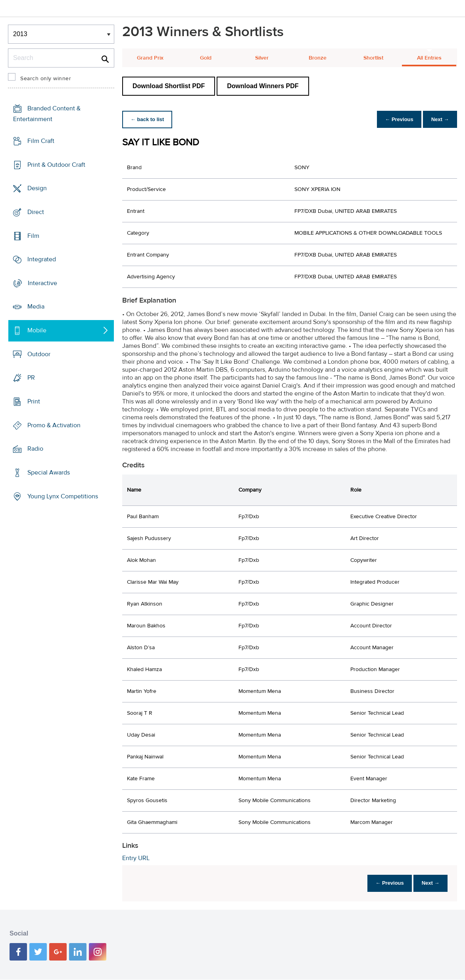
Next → (439, 119)
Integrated (42, 259)
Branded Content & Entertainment (47, 114)
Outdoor (39, 354)
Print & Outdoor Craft (56, 164)
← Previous (395, 119)
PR (31, 378)
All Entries (429, 58)
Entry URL (136, 858)
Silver (262, 58)
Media (36, 307)
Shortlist (373, 58)
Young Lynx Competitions (63, 496)
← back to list (149, 119)
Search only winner (46, 79)
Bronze (318, 58)
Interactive (42, 283)
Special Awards (49, 473)
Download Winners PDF (263, 86)
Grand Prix (150, 58)
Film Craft (41, 141)
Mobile (37, 330)
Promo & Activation (54, 425)
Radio (35, 449)
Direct (36, 212)
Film (33, 235)
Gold (206, 58)
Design (37, 188)
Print (34, 401)
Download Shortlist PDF (169, 86)
